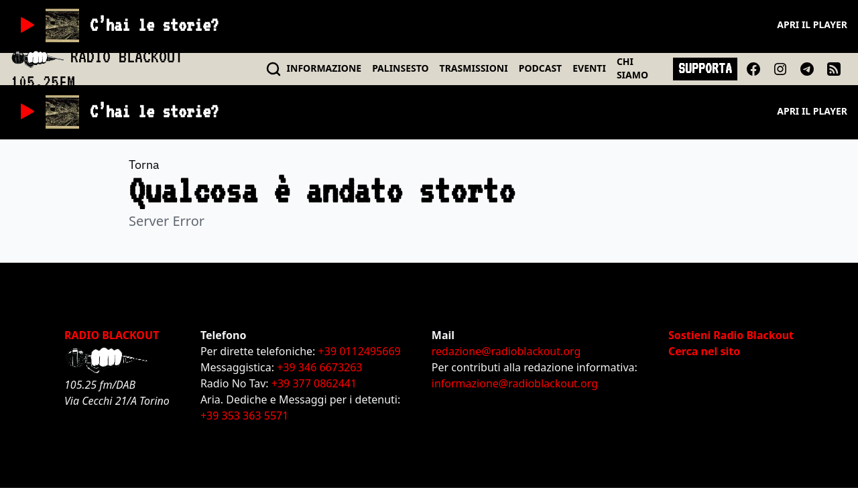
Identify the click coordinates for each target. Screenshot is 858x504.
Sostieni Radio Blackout (731, 335)
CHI (632, 68)
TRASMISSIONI (474, 68)
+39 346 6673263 (319, 367)
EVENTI (589, 68)
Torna (144, 165)
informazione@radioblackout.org (515, 383)
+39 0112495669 (360, 351)
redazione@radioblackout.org (506, 351)
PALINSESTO (400, 68)
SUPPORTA (705, 68)
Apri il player (812, 24)
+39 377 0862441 (314, 383)
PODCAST (540, 68)
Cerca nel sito (704, 351)
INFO (324, 68)
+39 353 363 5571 (244, 416)
